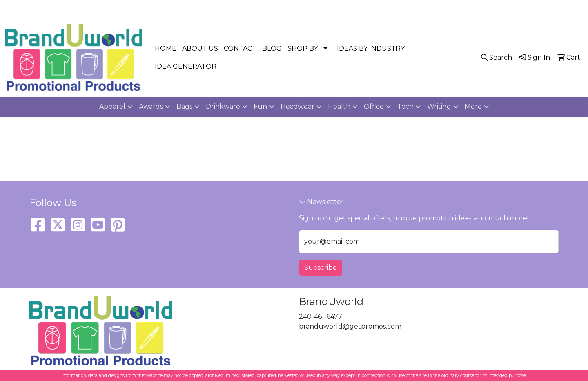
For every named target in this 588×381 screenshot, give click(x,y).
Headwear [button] (297, 106)
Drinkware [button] (223, 106)
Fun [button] (260, 106)
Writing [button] (439, 106)
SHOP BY (303, 48)
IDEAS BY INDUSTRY (371, 48)
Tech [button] (405, 106)
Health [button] (339, 106)
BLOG (272, 48)
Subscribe (321, 268)
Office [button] (374, 106)
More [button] (473, 106)
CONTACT (240, 48)
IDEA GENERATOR (186, 66)
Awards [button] (151, 106)
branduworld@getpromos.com (528, 9)
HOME (166, 48)
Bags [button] (184, 106)
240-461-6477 (449, 9)
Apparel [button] (112, 106)
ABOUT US (200, 48)
